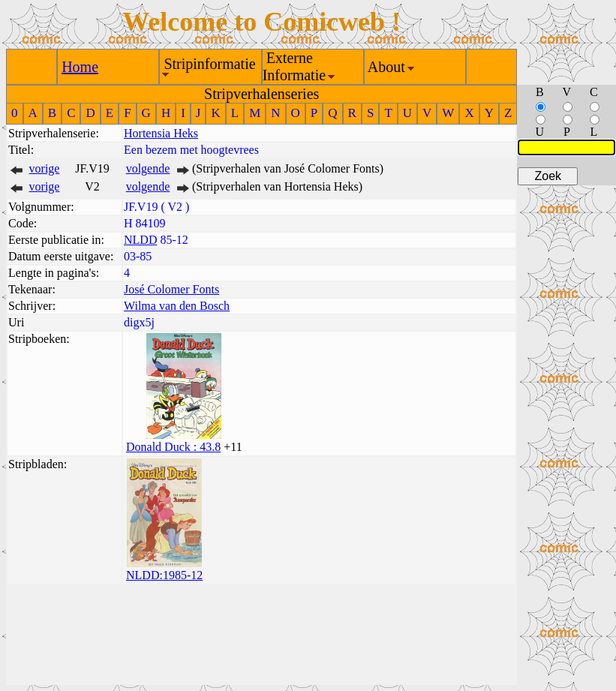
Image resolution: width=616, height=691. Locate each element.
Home (80, 67)
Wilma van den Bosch (177, 306)
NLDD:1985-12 (164, 575)
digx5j (139, 322)
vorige (45, 168)
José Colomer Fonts (171, 289)
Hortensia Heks (161, 133)
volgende (148, 168)
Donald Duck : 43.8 (173, 447)
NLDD (140, 240)
